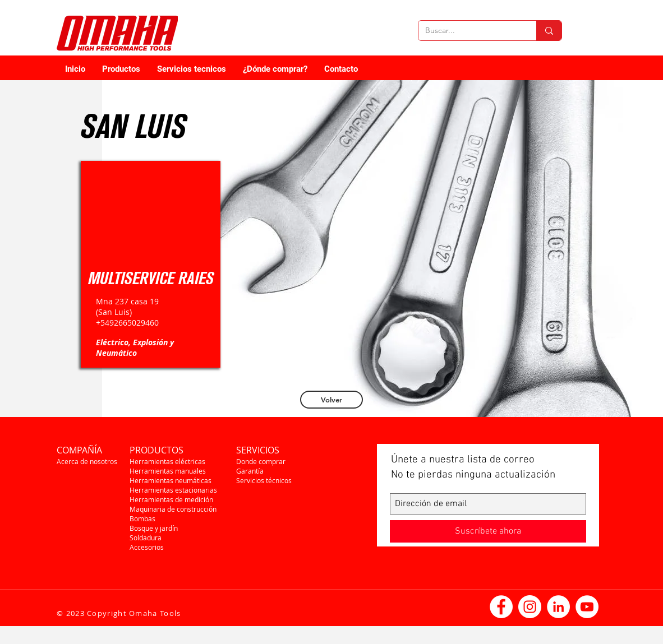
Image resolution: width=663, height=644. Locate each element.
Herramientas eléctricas (167, 461)
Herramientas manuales (168, 471)
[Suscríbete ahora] (488, 531)
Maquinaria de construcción (173, 509)
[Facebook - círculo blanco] (501, 607)
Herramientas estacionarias (173, 490)
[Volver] (331, 400)
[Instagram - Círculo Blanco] (530, 607)
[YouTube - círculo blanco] (587, 607)
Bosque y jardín (154, 528)
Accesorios (147, 547)
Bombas (142, 518)
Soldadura (146, 538)
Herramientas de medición (171, 499)
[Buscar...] (469, 31)
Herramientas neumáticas (171, 480)
